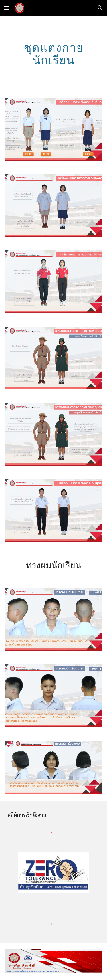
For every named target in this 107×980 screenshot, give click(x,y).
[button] (7, 8)
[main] (54, 54)
